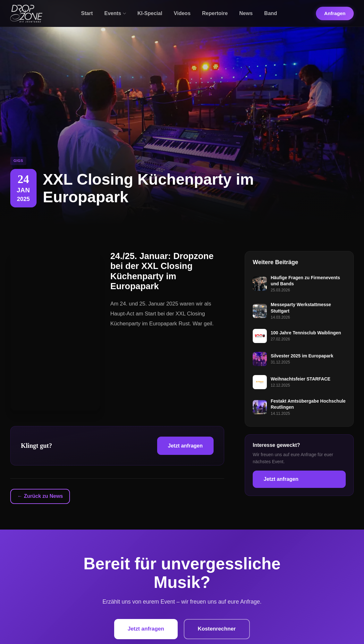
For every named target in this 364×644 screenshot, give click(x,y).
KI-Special (150, 13)
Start (87, 13)
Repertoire (215, 13)
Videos (182, 13)
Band (271, 13)
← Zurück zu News (40, 496)
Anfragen (335, 13)
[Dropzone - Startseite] (26, 14)
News (246, 13)
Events (115, 13)
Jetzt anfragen (185, 446)
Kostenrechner (218, 629)
